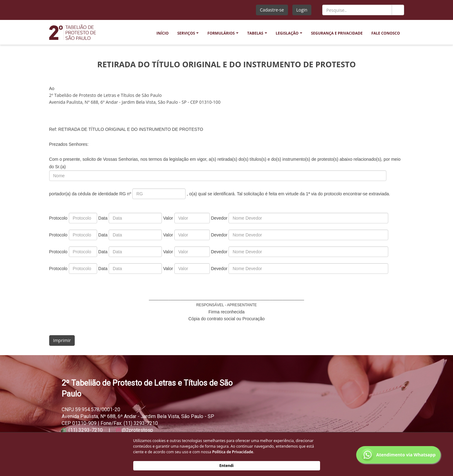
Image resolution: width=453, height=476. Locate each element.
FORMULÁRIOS (221, 33)
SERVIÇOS (186, 33)
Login (302, 10)
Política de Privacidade (233, 452)
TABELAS (255, 33)
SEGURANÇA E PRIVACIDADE (337, 33)
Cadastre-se (272, 10)
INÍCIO (163, 33)
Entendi (227, 466)
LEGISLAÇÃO (287, 33)
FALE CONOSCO (386, 33)
